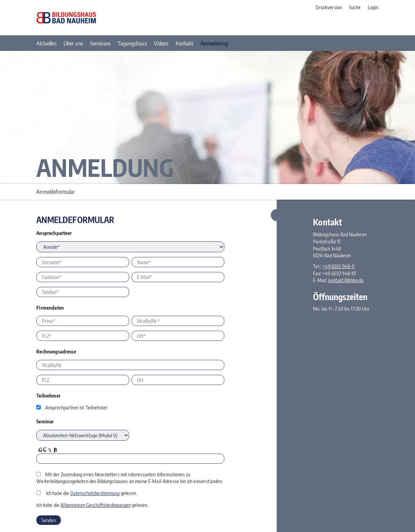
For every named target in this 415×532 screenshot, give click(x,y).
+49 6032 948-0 (338, 266)
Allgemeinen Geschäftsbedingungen (96, 505)
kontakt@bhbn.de (346, 280)
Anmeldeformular (56, 192)
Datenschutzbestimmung (95, 493)
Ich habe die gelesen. (92, 493)
